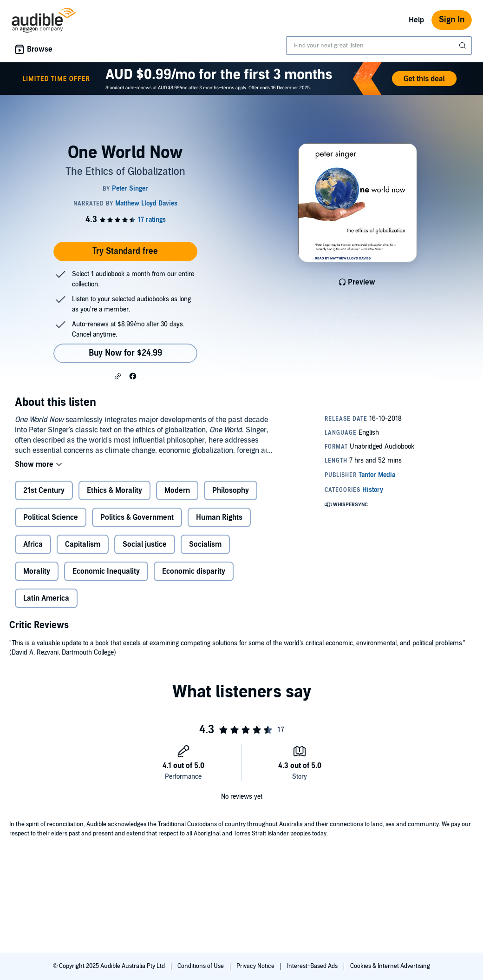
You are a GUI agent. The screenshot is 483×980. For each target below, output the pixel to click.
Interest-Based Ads (313, 966)
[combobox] (379, 46)
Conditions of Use (201, 966)
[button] (118, 376)
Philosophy (231, 490)
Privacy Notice (256, 966)
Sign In (452, 20)
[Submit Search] (463, 46)
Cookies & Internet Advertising (390, 966)
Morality (37, 571)
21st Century (44, 490)
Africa (33, 544)
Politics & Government (137, 517)
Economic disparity (194, 571)
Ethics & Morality (114, 490)
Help (416, 20)
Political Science (51, 517)
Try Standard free (125, 251)
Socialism (205, 544)
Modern (177, 490)
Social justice (145, 544)
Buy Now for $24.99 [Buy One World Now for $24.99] (125, 353)
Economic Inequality (106, 571)
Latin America (46, 598)
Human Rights (219, 517)
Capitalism (83, 544)
